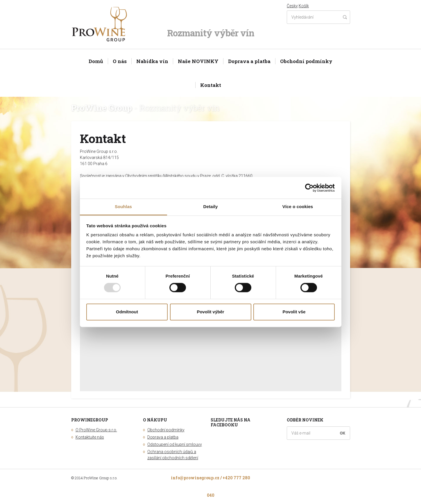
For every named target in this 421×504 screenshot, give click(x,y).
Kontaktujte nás (90, 437)
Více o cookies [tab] (298, 207)
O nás (120, 61)
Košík (304, 6)
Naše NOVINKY (198, 61)
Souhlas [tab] (123, 207)
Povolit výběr (210, 312)
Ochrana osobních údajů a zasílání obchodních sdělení (173, 455)
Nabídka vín (152, 61)
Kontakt (211, 85)
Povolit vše (294, 312)
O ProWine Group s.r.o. (96, 430)
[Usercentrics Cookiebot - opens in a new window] (309, 188)
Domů (96, 61)
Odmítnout (127, 312)
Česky (292, 6)
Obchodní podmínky (306, 61)
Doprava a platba (249, 61)
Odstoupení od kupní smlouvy (175, 444)
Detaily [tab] (211, 207)
